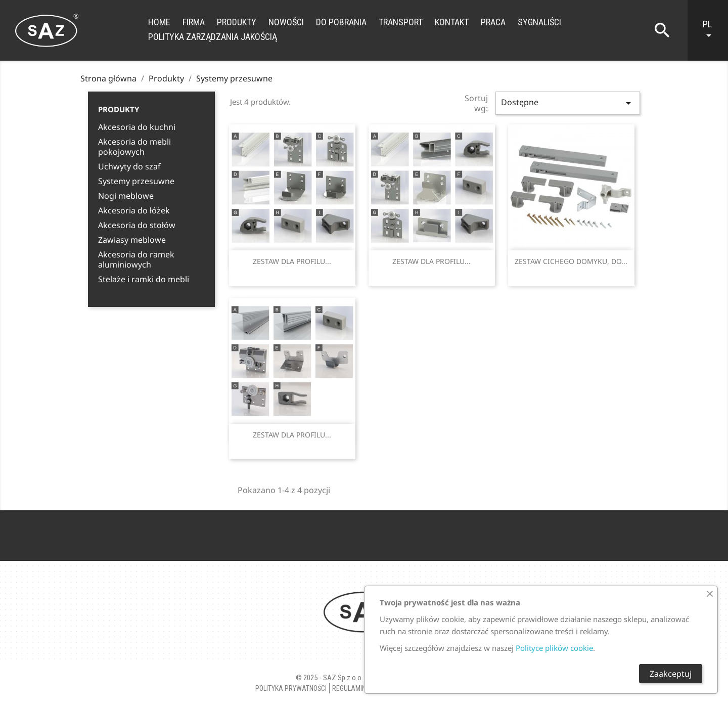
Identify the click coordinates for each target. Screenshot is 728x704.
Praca (493, 22)
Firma (194, 22)
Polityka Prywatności (291, 688)
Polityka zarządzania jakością (213, 37)
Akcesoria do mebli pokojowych (134, 147)
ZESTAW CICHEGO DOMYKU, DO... (571, 261)
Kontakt (452, 22)
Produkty (237, 22)
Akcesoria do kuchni (137, 127)
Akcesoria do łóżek (134, 211)
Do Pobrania (341, 22)
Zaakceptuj (671, 674)
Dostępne (568, 103)
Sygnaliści (539, 22)
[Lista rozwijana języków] (713, 30)
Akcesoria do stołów (137, 225)
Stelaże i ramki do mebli (144, 279)
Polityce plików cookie (554, 648)
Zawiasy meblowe (132, 240)
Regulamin (349, 688)
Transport (401, 22)
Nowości (286, 22)
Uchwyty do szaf (129, 167)
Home (159, 22)
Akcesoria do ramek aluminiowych (136, 260)
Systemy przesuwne (136, 181)
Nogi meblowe (126, 196)
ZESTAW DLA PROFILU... (292, 261)
